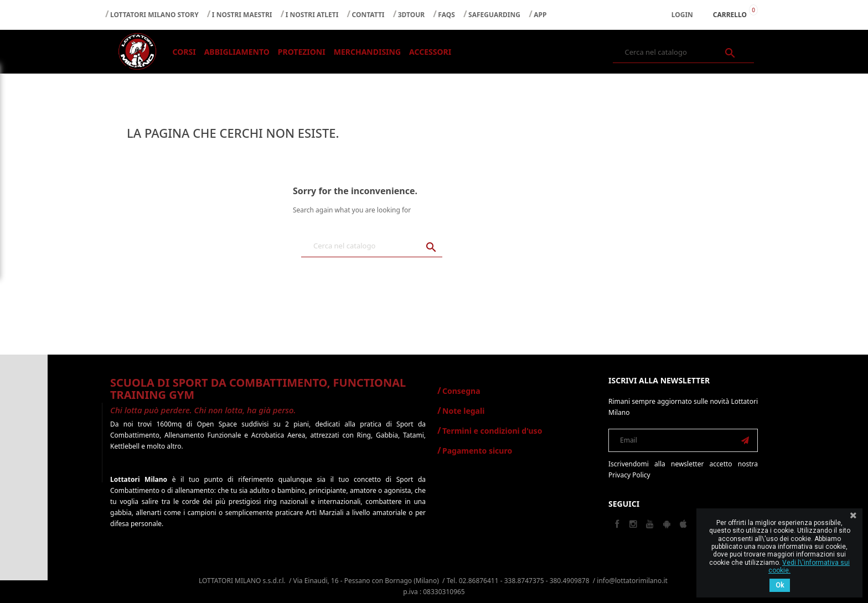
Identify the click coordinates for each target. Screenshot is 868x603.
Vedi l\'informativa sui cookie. (809, 566)
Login (682, 15)
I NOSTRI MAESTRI (242, 15)
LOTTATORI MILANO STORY (154, 15)
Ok (780, 585)
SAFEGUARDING (494, 15)
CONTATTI (368, 15)
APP (540, 15)
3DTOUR (411, 15)
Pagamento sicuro (477, 451)
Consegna (461, 391)
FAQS (446, 15)
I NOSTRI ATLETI (312, 15)
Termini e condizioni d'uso (492, 431)
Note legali (463, 411)
